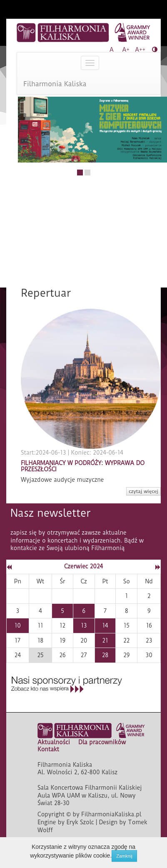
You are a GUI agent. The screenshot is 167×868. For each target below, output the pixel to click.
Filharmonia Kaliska (55, 84)
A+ (126, 50)
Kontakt (48, 749)
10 (18, 625)
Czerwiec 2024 (83, 566)
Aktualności (54, 742)
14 (105, 625)
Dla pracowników (102, 742)
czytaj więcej (143, 491)
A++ (140, 50)
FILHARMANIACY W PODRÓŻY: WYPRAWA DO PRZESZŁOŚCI (83, 466)
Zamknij (124, 856)
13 (84, 625)
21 (105, 640)
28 (105, 655)
